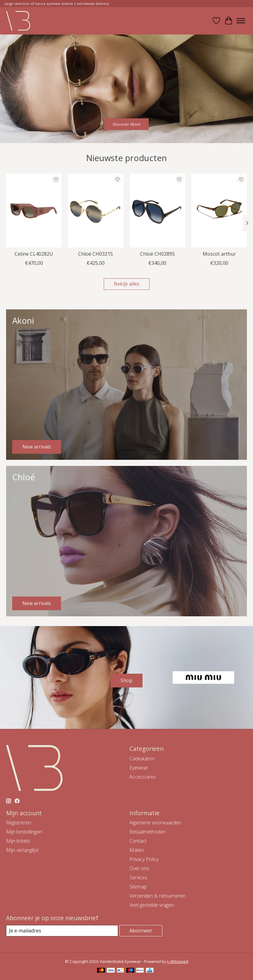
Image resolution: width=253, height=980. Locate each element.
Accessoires (143, 777)
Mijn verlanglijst (22, 850)
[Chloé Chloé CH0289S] (157, 211)
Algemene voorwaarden (155, 823)
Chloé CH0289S (157, 254)
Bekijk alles (127, 284)
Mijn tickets (18, 841)
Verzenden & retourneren (157, 896)
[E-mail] (62, 931)
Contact (138, 841)
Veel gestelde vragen (152, 905)
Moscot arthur (219, 254)
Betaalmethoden (148, 832)
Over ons (139, 868)
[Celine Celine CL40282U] (34, 211)
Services (138, 877)
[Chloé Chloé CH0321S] (96, 211)
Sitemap (138, 887)
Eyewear (139, 768)
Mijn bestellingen (24, 832)
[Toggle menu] (241, 21)
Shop (126, 680)
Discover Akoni (127, 124)
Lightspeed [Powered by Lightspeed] (178, 961)
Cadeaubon (142, 758)
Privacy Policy (144, 859)
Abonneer (141, 931)
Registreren (19, 823)
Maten (137, 850)
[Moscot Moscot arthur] (219, 211)
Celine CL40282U (34, 254)
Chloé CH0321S (96, 254)
